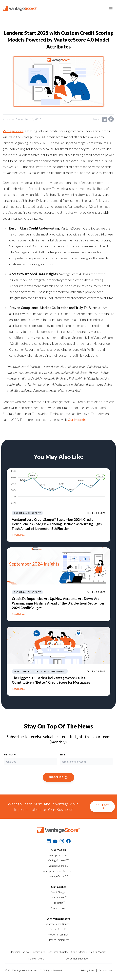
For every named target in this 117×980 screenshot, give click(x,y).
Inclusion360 (59, 897)
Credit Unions (79, 952)
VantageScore (13, 131)
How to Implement (58, 940)
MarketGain (58, 908)
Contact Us (102, 807)
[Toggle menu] (111, 8)
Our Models (77, 420)
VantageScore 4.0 (58, 855)
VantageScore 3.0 (58, 876)
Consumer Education (77, 958)
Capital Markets (98, 952)
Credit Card (38, 952)
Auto (26, 952)
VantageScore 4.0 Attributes (59, 871)
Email (63, 754)
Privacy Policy (88, 970)
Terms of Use (105, 970)
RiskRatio (59, 903)
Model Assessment (59, 934)
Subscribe (58, 777)
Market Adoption (58, 929)
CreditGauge (59, 892)
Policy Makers (36, 958)
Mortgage (15, 952)
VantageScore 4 (58, 860)
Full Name (10, 754)
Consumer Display (58, 952)
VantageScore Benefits (59, 924)
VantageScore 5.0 (58, 866)
